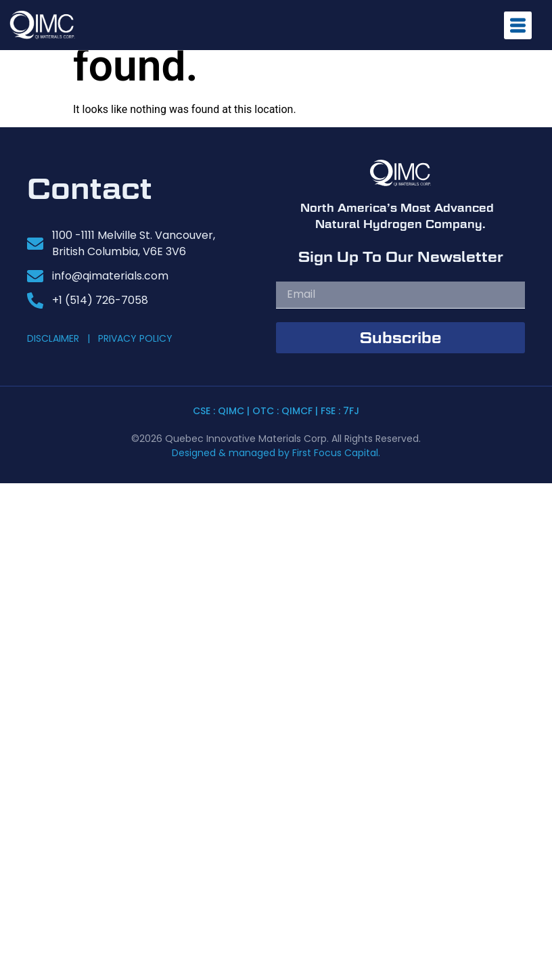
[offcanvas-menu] (518, 25)
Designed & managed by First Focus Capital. (276, 453)
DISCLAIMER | (61, 338)
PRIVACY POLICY (135, 338)
